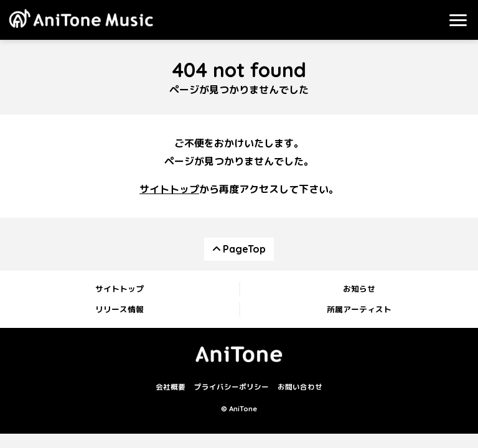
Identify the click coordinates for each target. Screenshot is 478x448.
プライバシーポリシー (232, 388)
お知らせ (359, 289)
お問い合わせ (300, 388)
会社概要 (171, 388)
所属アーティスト (359, 309)
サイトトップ (169, 189)
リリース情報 (119, 309)
